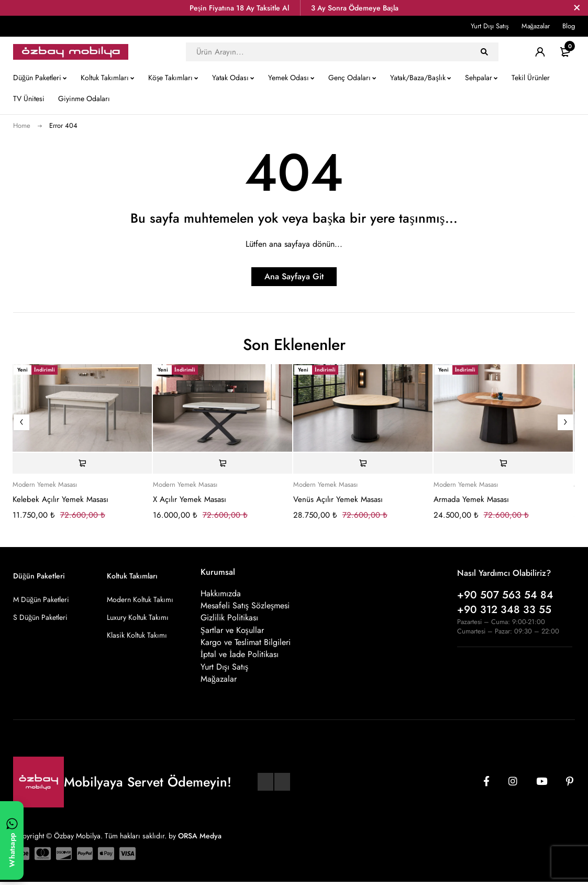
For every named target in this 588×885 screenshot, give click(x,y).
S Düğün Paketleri (40, 617)
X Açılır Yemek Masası (190, 499)
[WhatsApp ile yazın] (12, 840)
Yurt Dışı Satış (490, 26)
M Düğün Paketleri (41, 599)
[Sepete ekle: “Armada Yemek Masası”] (503, 463)
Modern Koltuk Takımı (140, 599)
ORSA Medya (200, 838)
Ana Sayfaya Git (294, 276)
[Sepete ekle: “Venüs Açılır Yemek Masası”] (363, 463)
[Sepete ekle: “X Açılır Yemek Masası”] (223, 463)
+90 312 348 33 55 (504, 610)
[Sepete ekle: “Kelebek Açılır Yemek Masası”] (82, 463)
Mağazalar (536, 26)
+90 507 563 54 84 (505, 595)
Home (22, 125)
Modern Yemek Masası (45, 485)
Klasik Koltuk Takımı (137, 635)
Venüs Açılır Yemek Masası (338, 499)
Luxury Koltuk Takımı (138, 617)
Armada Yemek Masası (471, 499)
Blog (569, 26)
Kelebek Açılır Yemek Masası (60, 499)
